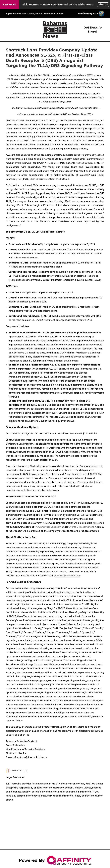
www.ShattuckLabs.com (48, 527)
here (95, 523)
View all (103, 4)
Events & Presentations (81, 527)
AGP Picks (9, 5)
